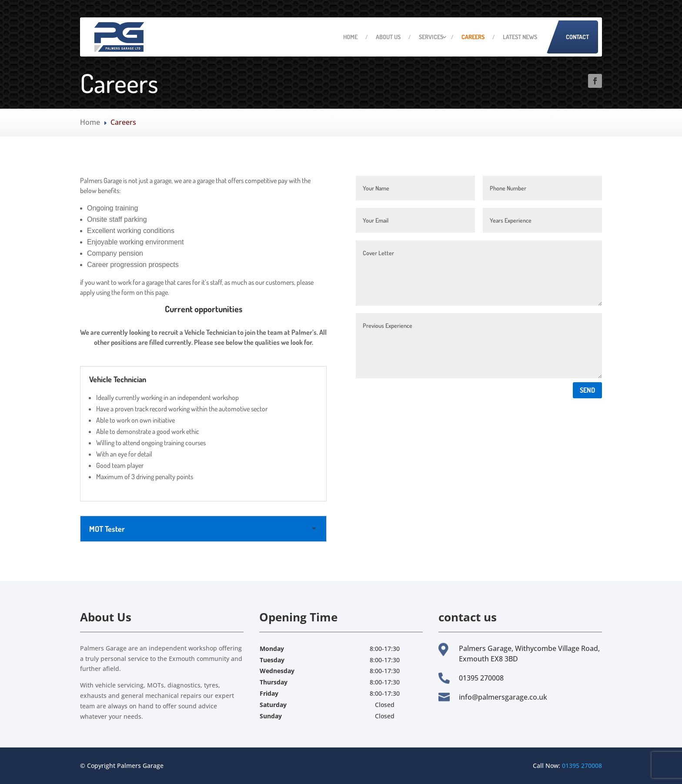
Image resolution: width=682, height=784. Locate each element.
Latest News (520, 37)
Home (350, 37)
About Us (388, 37)
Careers (473, 37)
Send (587, 390)
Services (431, 37)
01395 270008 (582, 766)
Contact (577, 37)
